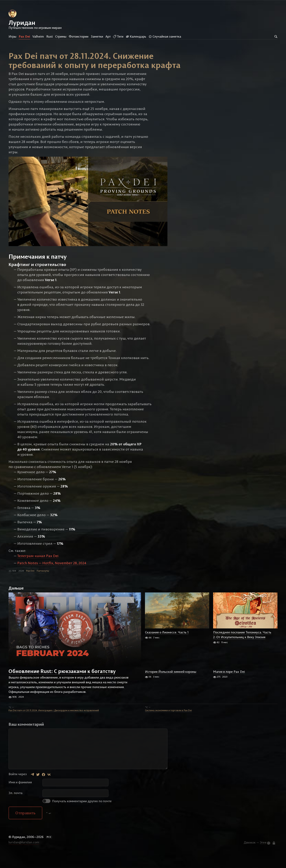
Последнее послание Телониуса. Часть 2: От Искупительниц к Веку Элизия (242, 649)
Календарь (136, 36)
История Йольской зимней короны (171, 686)
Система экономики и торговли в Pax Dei (168, 725)
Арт (108, 36)
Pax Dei (24, 36)
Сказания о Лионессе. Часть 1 (167, 647)
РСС (49, 851)
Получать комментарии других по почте (77, 816)
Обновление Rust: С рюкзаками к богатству (62, 686)
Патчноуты (43, 585)
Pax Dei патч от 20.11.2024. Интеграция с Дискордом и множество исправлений (54, 725)
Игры (12, 36)
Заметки (97, 36)
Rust (50, 36)
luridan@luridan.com (24, 857)
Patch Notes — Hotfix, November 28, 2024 (52, 577)
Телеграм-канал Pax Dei (38, 570)
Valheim (38, 36)
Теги (118, 36)
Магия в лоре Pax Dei (229, 686)
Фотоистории (79, 36)
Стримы (61, 36)
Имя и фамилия (20, 797)
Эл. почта (15, 807)
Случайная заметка (165, 36)
